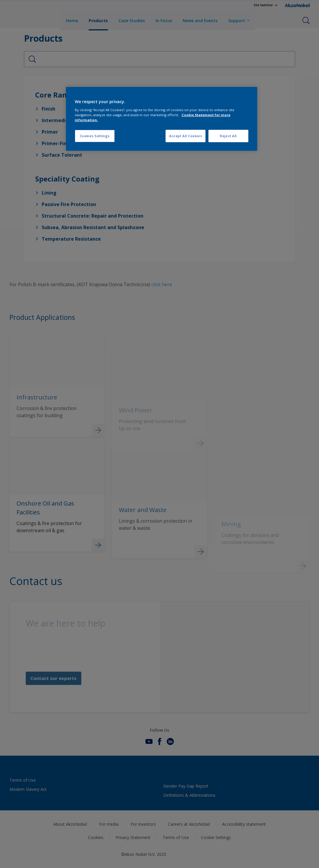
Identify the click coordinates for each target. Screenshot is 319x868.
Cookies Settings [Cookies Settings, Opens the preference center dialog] (95, 136)
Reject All (228, 136)
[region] (162, 119)
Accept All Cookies (186, 136)
